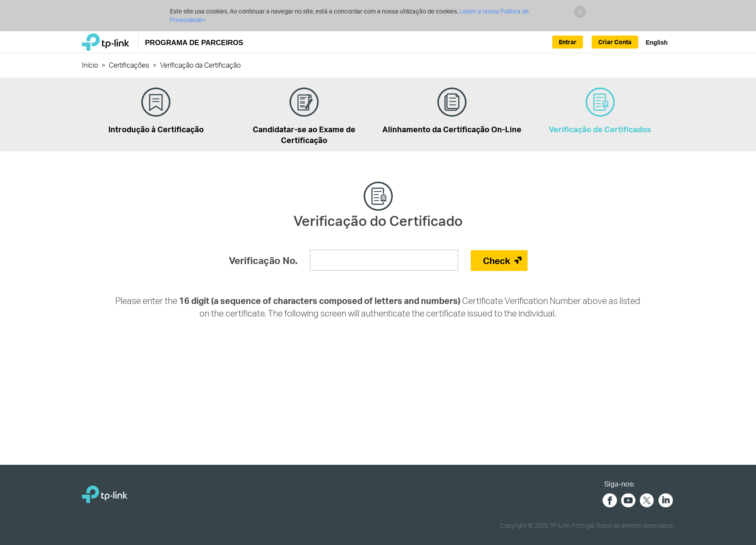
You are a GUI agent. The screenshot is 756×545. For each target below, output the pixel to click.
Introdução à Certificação (156, 111)
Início (90, 65)
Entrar (568, 42)
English (657, 42)
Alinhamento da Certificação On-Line (452, 111)
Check (497, 260)
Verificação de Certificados (600, 111)
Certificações (129, 65)
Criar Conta (615, 42)
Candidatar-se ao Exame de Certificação (304, 116)
